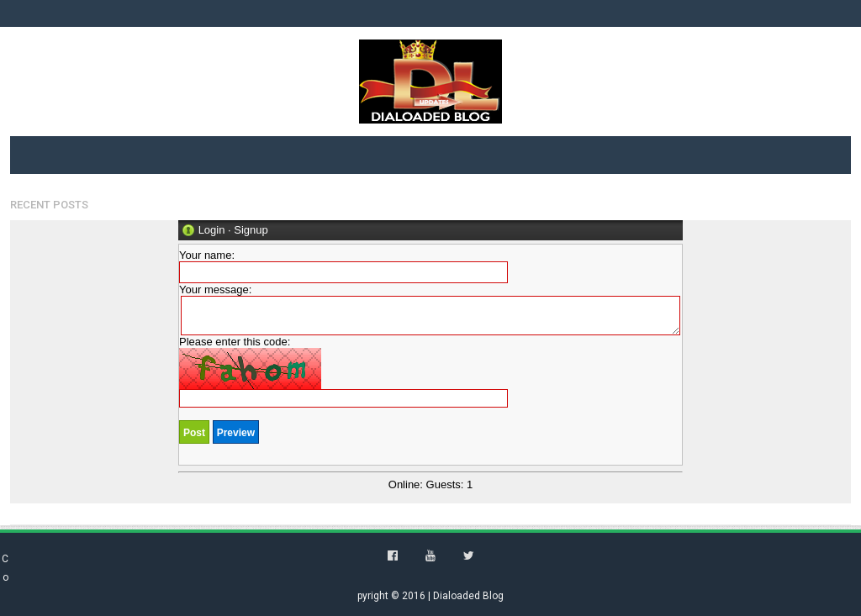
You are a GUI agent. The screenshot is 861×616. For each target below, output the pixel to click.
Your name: (343, 266)
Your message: (430, 309)
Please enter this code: (343, 371)
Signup (251, 230)
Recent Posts (49, 205)
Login (212, 230)
